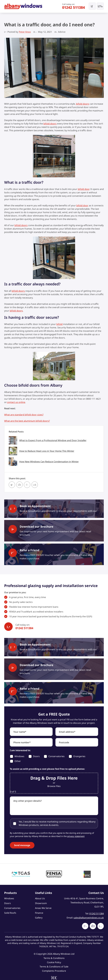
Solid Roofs (10, 913)
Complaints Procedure (54, 971)
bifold (59, 324)
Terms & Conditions (54, 958)
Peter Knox (25, 32)
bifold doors (83, 104)
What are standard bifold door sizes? (24, 415)
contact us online (16, 402)
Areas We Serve (43, 908)
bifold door (84, 189)
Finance (39, 913)
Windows (9, 898)
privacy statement (76, 836)
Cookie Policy (54, 962)
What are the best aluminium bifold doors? (27, 421)
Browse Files (54, 786)
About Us (40, 898)
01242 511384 (73, 7)
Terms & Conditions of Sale (54, 967)
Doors (8, 903)
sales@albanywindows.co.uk (89, 918)
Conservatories (12, 908)
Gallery (39, 918)
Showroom (41, 903)
